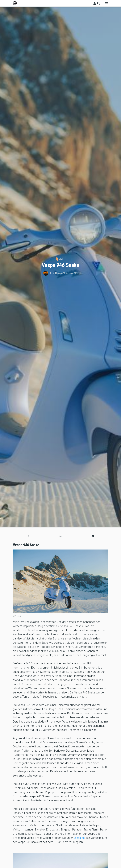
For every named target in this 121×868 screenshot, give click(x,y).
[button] (28, 536)
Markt (61, 259)
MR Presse (58, 273)
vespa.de (79, 838)
